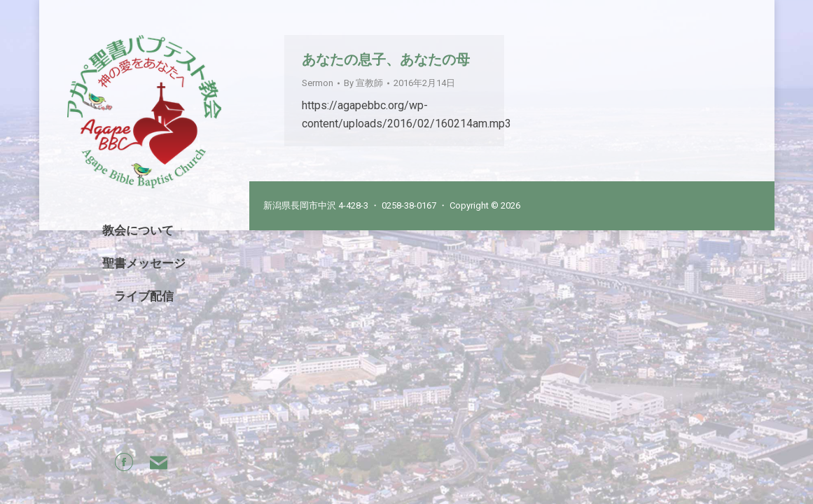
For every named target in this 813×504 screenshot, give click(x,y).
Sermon (318, 83)
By (363, 83)
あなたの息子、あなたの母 (386, 59)
